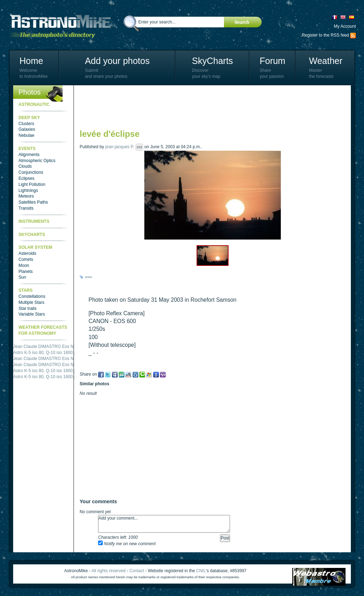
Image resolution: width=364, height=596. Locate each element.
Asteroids (27, 253)
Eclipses (26, 178)
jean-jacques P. (120, 147)
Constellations (32, 296)
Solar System (35, 247)
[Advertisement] (209, 107)
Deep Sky (29, 118)
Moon (24, 265)
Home (31, 61)
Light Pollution (32, 184)
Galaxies (27, 129)
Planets (26, 272)
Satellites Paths (33, 202)
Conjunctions (31, 172)
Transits (26, 208)
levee (89, 277)
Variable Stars (32, 314)
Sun (22, 277)
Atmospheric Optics (37, 161)
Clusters (26, 124)
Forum (272, 61)
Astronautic (34, 104)
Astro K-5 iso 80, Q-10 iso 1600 (43, 353)
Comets (26, 259)
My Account (345, 26)
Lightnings (28, 190)
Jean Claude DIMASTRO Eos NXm (47, 347)
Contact (137, 571)
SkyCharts (212, 61)
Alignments (29, 155)
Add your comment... (164, 524)
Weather (326, 61)
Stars (26, 290)
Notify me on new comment (127, 544)
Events (27, 149)
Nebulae (26, 135)
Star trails (28, 308)
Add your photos (117, 61)
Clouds (25, 166)
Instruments (34, 221)
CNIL (201, 571)
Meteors (26, 196)
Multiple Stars (31, 302)
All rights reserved (108, 571)
